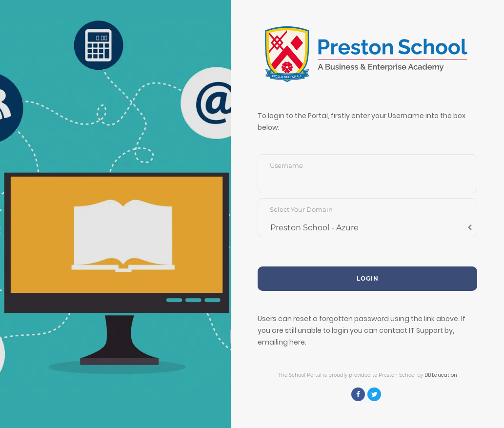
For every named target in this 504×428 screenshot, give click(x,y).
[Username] (367, 181)
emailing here (281, 342)
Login (368, 278)
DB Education (441, 375)
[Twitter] (374, 394)
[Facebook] (358, 394)
